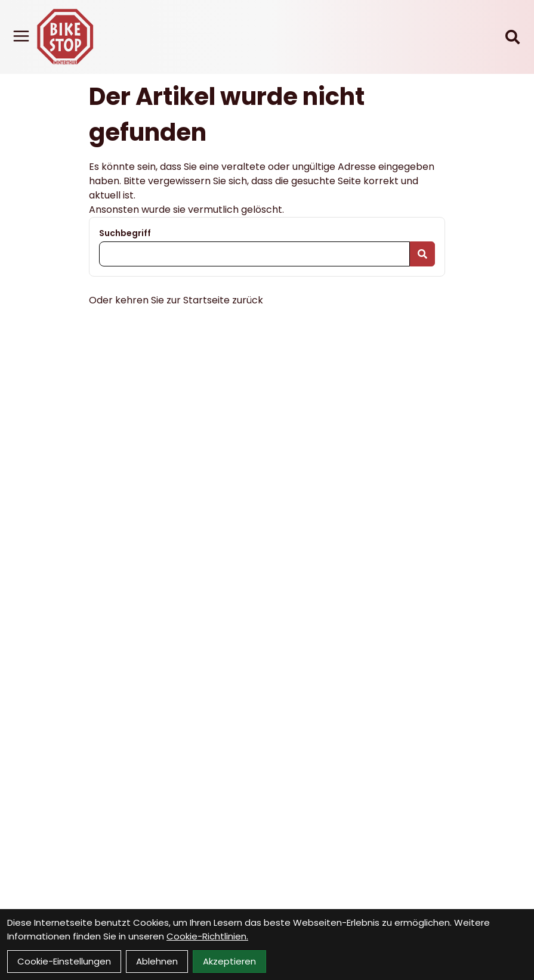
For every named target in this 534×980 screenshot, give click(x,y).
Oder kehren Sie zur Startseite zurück (176, 300)
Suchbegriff (125, 233)
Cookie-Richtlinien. (207, 936)
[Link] (21, 36)
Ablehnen (157, 961)
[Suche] (513, 37)
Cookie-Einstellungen (64, 961)
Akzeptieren (229, 961)
